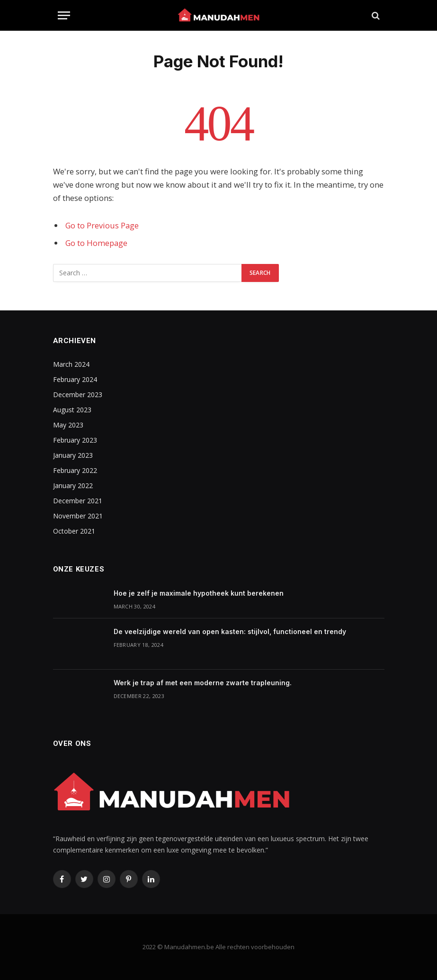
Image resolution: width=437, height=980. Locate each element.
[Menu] (64, 15)
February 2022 (75, 470)
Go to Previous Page (102, 225)
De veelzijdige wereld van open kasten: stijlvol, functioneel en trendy (230, 631)
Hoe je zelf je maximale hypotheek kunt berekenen (199, 593)
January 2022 (73, 485)
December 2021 (78, 501)
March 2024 (71, 364)
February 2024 (75, 379)
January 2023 (73, 455)
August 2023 (72, 410)
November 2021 (78, 516)
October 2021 (74, 531)
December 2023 (78, 395)
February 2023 (75, 440)
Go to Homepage (96, 243)
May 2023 (68, 425)
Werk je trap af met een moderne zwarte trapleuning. (203, 683)
